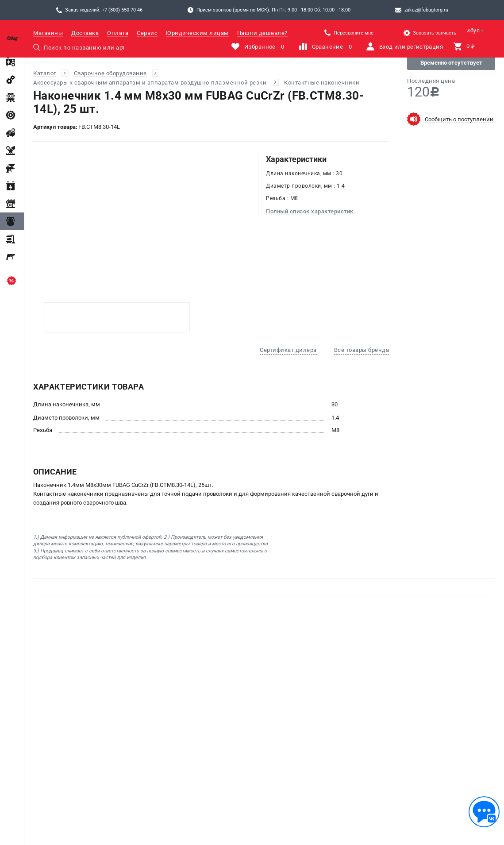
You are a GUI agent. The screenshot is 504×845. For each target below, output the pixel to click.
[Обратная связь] (484, 812)
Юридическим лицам (197, 33)
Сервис (147, 33)
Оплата (118, 33)
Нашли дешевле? (262, 33)
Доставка (85, 33)
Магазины (48, 33)
